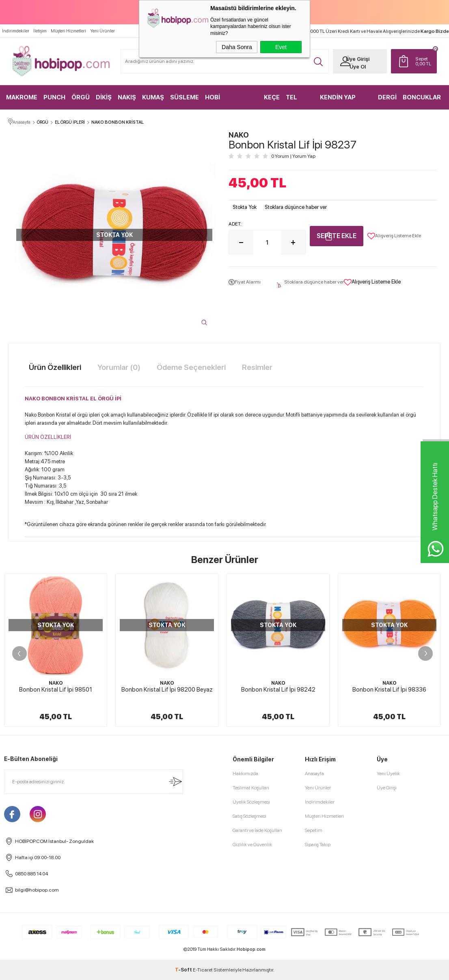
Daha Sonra (237, 47)
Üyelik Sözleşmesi (251, 802)
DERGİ (387, 97)
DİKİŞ (104, 97)
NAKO (56, 683)
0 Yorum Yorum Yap (293, 156)
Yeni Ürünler (103, 31)
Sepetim (314, 830)
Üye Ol (358, 67)
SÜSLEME (185, 97)
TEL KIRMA (295, 102)
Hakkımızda (245, 774)
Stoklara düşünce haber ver (296, 207)
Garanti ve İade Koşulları (257, 830)
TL (424, 61)
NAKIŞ (127, 97)
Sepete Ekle (337, 236)
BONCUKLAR (422, 97)
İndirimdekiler (16, 31)
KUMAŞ (153, 97)
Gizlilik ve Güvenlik (252, 845)
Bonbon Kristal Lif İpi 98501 (56, 690)
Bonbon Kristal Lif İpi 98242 (278, 690)
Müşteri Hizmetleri (68, 31)
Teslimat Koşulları (251, 788)
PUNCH (54, 97)
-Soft (184, 970)
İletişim (40, 31)
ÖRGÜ (81, 97)
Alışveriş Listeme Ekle (394, 236)
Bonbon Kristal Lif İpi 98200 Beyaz (167, 690)
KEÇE (272, 97)
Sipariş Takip (318, 845)
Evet (281, 47)
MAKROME (22, 97)
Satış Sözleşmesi (249, 816)
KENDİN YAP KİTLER (338, 102)
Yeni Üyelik (388, 774)
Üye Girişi (358, 59)
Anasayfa (314, 774)
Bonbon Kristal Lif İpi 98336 (389, 690)
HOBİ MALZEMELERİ (226, 102)
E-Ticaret (203, 970)
